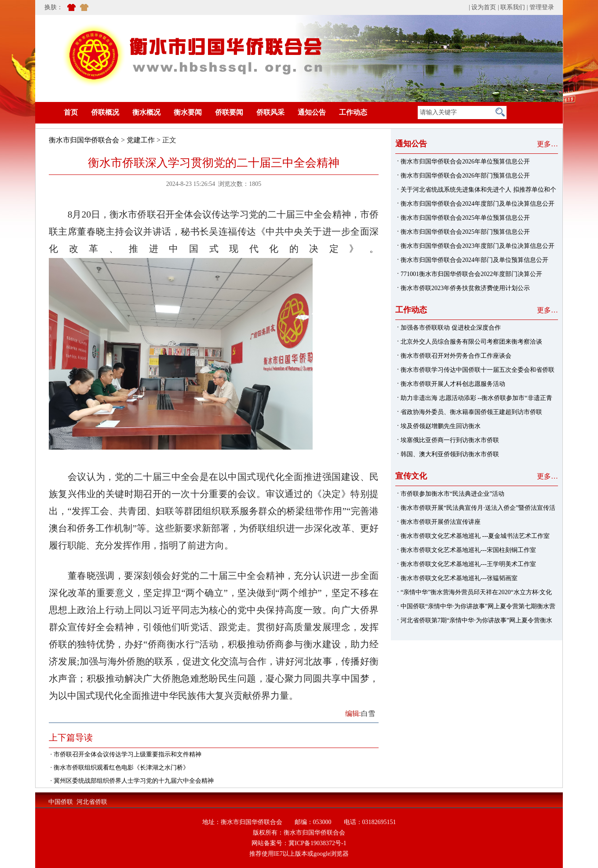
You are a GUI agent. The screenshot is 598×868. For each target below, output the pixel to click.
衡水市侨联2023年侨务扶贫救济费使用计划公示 (465, 288)
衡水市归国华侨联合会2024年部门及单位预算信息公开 (474, 260)
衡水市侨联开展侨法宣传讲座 (441, 522)
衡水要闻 (188, 112)
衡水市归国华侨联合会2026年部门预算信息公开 (465, 176)
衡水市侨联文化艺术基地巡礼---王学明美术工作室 (468, 564)
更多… (547, 144)
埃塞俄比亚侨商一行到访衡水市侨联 (450, 440)
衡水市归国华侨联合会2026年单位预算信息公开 (465, 162)
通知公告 (312, 112)
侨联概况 (105, 112)
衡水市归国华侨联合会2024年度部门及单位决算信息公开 (478, 204)
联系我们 (513, 7)
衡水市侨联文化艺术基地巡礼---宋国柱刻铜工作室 (468, 550)
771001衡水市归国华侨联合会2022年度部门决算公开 (471, 274)
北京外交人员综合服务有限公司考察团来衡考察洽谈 (471, 342)
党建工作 (141, 140)
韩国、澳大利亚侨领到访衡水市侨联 (450, 454)
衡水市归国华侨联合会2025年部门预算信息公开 (465, 232)
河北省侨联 (92, 802)
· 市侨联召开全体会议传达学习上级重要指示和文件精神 (125, 754)
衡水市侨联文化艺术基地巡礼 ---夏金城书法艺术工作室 (475, 536)
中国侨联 (61, 802)
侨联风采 (270, 112)
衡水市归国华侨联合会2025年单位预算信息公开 (465, 218)
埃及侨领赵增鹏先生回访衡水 (441, 426)
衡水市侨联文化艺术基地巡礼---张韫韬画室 (459, 578)
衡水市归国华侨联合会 (84, 140)
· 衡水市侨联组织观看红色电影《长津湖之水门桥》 (119, 768)
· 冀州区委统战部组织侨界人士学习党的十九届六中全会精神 (131, 781)
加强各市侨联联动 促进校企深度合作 (451, 328)
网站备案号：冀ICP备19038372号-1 (299, 843)
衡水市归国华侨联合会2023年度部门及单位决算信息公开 (478, 246)
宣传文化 (411, 476)
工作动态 (353, 112)
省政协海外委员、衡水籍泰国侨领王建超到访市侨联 (471, 412)
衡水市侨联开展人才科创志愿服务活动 (453, 384)
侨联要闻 (229, 112)
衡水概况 (146, 112)
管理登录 (542, 7)
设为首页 (484, 7)
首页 (58, 112)
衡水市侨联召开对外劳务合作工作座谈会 (456, 356)
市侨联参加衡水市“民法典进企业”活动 (452, 494)
